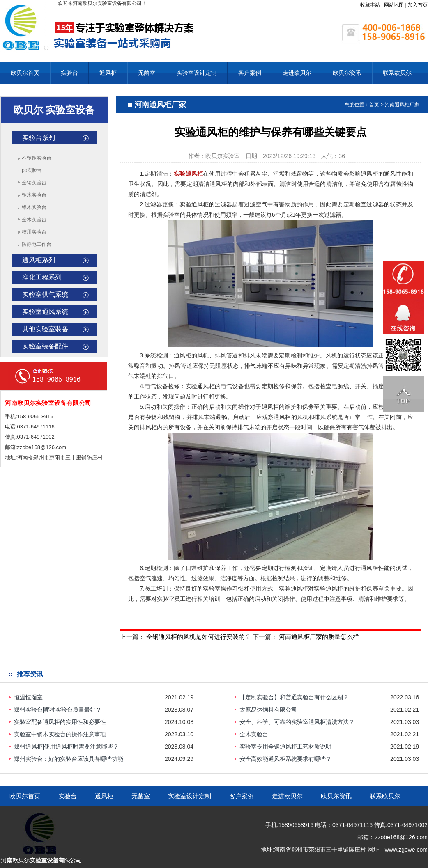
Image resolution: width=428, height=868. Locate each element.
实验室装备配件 (45, 346)
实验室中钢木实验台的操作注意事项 (60, 734)
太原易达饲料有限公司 (268, 710)
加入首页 (418, 5)
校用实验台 (34, 232)
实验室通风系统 (45, 312)
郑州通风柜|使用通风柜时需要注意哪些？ (67, 747)
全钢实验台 (34, 183)
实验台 (69, 73)
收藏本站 (370, 5)
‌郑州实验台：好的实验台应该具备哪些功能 (69, 759)
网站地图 (394, 5)
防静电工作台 (37, 244)
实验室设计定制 (197, 73)
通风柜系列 (39, 260)
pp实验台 (32, 170)
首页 (374, 105)
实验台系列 (39, 138)
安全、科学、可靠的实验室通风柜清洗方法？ (297, 722)
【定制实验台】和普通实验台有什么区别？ (294, 697)
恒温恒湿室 (28, 697)
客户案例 (250, 73)
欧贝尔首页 (25, 73)
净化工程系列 (42, 277)
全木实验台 (34, 220)
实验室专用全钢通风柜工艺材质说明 (285, 747)
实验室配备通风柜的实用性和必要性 (60, 722)
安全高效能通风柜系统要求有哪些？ (285, 759)
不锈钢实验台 (37, 158)
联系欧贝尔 (397, 73)
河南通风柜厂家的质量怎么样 (319, 637)
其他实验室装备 (45, 329)
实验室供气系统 (45, 294)
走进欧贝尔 (297, 73)
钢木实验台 (34, 195)
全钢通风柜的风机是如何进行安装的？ (199, 637)
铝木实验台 (34, 207)
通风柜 (108, 73)
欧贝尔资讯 (347, 73)
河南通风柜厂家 (402, 105)
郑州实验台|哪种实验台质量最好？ (58, 710)
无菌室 (147, 73)
